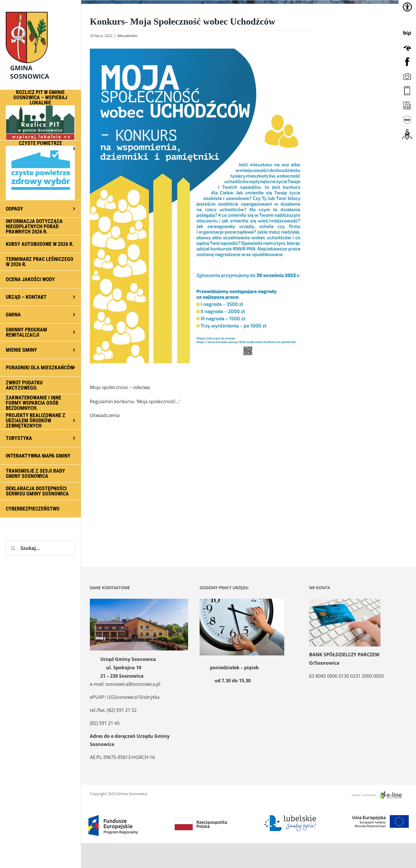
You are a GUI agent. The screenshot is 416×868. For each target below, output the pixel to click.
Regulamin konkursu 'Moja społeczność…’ (135, 401)
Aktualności (127, 36)
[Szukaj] (13, 548)
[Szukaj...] (40, 548)
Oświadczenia (105, 415)
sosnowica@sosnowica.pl (133, 684)
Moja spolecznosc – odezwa (120, 387)
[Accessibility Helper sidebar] (407, 7)
